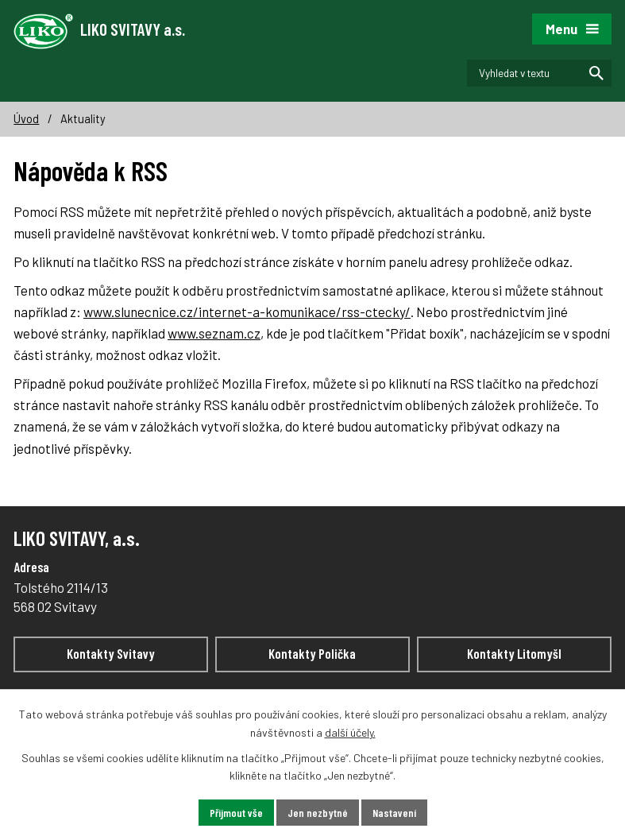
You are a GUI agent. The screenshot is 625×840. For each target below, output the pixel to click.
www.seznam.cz (214, 333)
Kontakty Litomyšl (514, 653)
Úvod (26, 119)
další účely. (350, 732)
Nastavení (394, 813)
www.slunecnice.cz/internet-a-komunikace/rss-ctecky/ (247, 312)
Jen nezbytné (318, 813)
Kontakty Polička (312, 653)
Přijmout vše (236, 813)
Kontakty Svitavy (111, 653)
